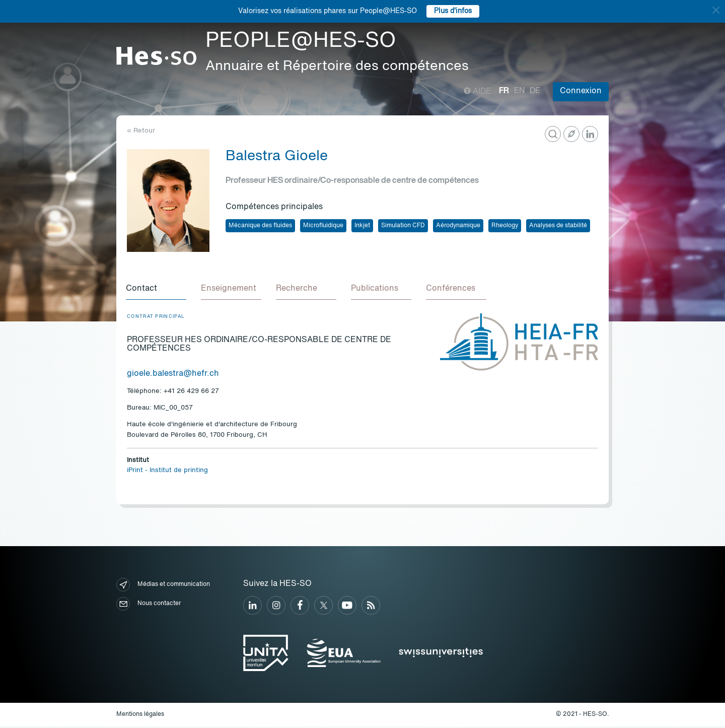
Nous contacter (149, 605)
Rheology (505, 226)
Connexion (581, 91)
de (535, 91)
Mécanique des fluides (260, 226)
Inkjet (362, 226)
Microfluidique (323, 226)
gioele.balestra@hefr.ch (173, 375)
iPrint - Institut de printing (167, 472)
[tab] (157, 290)
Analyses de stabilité (558, 226)
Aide (478, 92)
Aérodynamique (458, 226)
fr (504, 91)
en (519, 91)
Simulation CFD (403, 226)
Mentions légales (140, 716)
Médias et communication (163, 586)
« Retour (141, 131)
